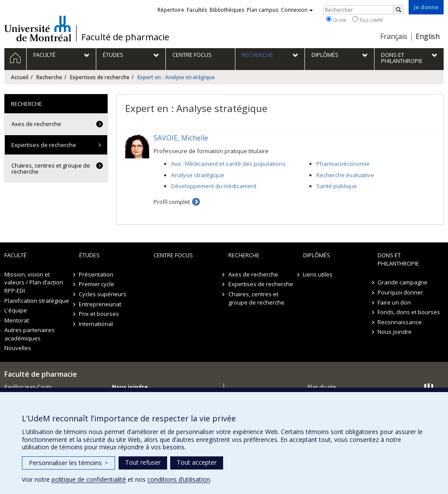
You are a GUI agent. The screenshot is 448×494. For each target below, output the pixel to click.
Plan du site (322, 387)
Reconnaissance (400, 322)
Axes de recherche (36, 124)
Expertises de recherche (100, 77)
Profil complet (172, 202)
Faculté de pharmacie (125, 37)
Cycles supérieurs (103, 294)
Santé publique (337, 186)
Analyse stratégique (198, 175)
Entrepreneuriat (100, 304)
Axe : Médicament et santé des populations (228, 164)
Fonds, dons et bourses (409, 312)
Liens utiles (318, 274)
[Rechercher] (399, 10)
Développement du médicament (214, 186)
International (96, 324)
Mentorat (17, 320)
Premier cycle (97, 284)
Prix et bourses (99, 314)
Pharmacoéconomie (343, 164)
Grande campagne (402, 282)
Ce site (336, 20)
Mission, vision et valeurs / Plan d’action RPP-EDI (34, 282)
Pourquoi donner (400, 292)
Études (89, 255)
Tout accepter (197, 462)
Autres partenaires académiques (30, 334)
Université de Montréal (38, 28)
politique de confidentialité (89, 479)
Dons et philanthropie (398, 259)
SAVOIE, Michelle (181, 138)
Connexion (297, 10)
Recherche (49, 77)
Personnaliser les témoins (68, 463)
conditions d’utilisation (179, 479)
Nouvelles (18, 348)
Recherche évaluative (345, 175)
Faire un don (394, 302)
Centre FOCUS (173, 255)
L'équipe (16, 310)
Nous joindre (395, 332)
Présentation (96, 274)
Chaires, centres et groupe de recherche (51, 168)
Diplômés (317, 255)
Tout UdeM (367, 20)
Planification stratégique (37, 301)
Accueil (20, 77)
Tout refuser (143, 462)
